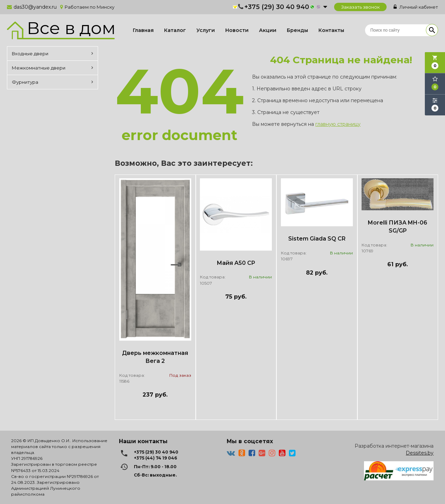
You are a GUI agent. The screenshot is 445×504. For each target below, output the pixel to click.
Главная (143, 30)
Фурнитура (52, 82)
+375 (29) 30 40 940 (277, 7)
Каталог (175, 30)
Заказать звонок (360, 7)
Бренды (297, 30)
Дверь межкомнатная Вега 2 (155, 357)
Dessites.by (420, 453)
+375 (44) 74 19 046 (155, 458)
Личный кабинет (416, 7)
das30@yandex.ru (35, 7)
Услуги (206, 30)
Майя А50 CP (236, 263)
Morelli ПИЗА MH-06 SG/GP (398, 227)
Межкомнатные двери (52, 68)
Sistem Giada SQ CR (317, 239)
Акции (268, 30)
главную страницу (338, 124)
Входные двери (52, 54)
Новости (237, 30)
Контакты (331, 30)
